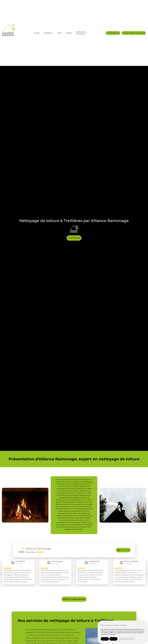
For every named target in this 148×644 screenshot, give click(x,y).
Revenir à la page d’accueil (74, 599)
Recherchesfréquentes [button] (81, 33)
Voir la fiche (124, 550)
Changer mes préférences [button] (127, 639)
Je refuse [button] (113, 639)
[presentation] (1, 574)
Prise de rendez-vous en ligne (134, 33)
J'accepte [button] (105, 639)
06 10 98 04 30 (113, 33)
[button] (87, 33)
